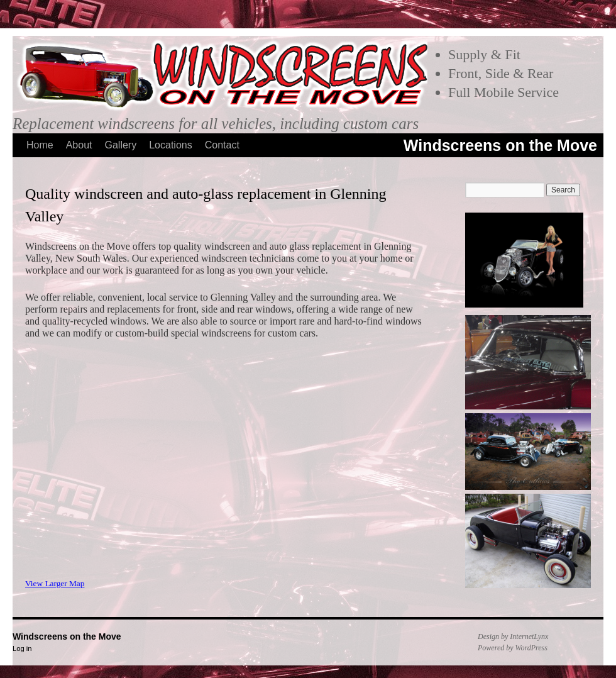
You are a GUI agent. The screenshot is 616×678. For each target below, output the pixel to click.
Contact (222, 145)
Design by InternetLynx (513, 636)
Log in (22, 648)
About (79, 145)
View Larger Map (55, 583)
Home (40, 145)
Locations (171, 145)
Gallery (121, 145)
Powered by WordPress (513, 648)
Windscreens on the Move (500, 145)
